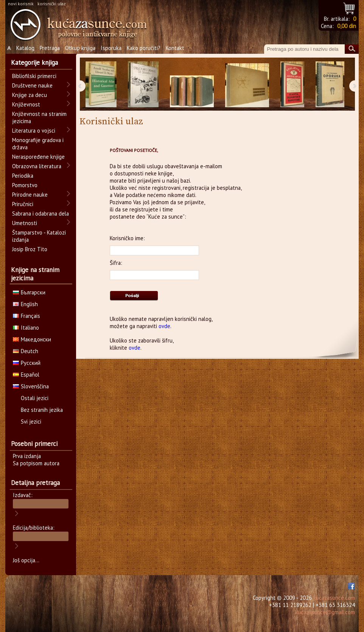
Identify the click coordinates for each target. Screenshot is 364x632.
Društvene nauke (32, 85)
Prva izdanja (27, 456)
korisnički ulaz (52, 4)
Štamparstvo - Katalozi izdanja (39, 236)
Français (26, 316)
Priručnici (23, 204)
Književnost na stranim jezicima (39, 117)
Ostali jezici (35, 398)
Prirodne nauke (30, 195)
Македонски (32, 339)
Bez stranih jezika (42, 410)
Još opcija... (26, 560)
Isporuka (111, 48)
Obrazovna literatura (37, 166)
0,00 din (347, 26)
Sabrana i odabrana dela (40, 214)
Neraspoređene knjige (38, 157)
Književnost (26, 104)
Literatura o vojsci (34, 131)
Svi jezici (31, 422)
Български (29, 292)
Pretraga (50, 48)
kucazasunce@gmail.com (325, 612)
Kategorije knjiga (34, 63)
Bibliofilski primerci (34, 76)
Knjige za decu (30, 95)
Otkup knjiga (80, 48)
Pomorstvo (25, 185)
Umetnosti (25, 223)
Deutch (26, 351)
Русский (27, 363)
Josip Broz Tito (30, 249)
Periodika (23, 176)
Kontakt (175, 48)
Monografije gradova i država (38, 144)
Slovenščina (31, 386)
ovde (164, 326)
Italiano (26, 328)
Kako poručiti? (144, 48)
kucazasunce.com (334, 598)
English (25, 304)
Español (26, 375)
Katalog (25, 48)
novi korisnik (21, 4)
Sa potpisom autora (36, 463)
